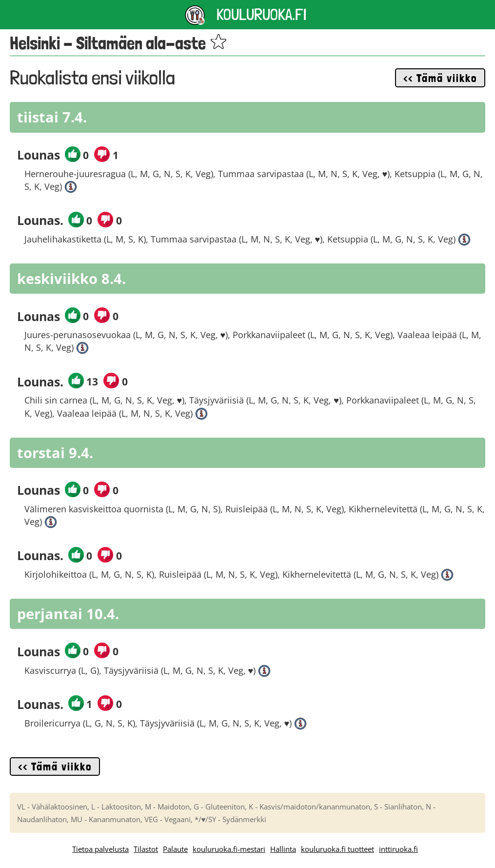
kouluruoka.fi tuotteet (337, 849)
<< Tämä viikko (440, 78)
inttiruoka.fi (398, 849)
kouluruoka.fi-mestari (229, 849)
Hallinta (283, 849)
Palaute (175, 849)
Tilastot (146, 849)
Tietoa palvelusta (100, 849)
